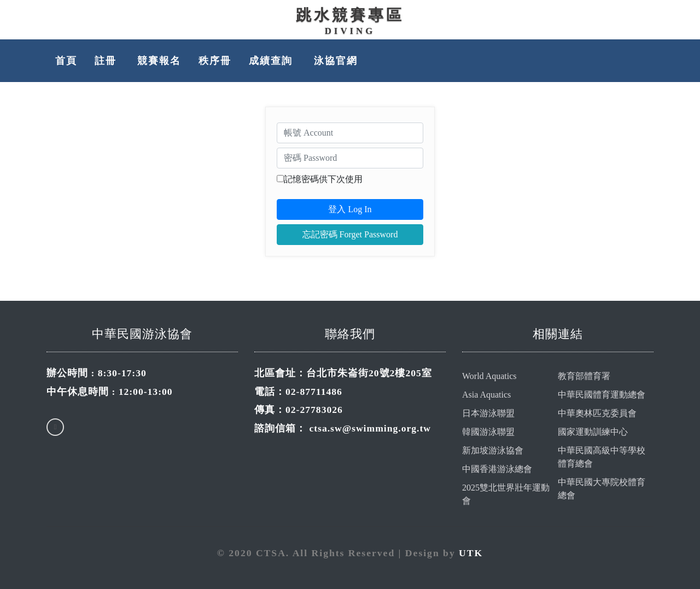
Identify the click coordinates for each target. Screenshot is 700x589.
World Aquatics (489, 376)
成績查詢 (272, 61)
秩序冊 (215, 61)
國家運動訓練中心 (593, 432)
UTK (471, 553)
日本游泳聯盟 (488, 413)
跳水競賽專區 (350, 15)
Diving (350, 31)
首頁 (66, 61)
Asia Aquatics (486, 395)
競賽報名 (159, 61)
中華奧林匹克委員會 (597, 413)
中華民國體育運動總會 (602, 395)
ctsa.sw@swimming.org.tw (370, 428)
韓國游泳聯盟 (488, 432)
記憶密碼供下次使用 (323, 179)
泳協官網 (336, 61)
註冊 (107, 61)
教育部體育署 (584, 376)
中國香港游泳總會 (497, 469)
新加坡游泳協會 (493, 450)
